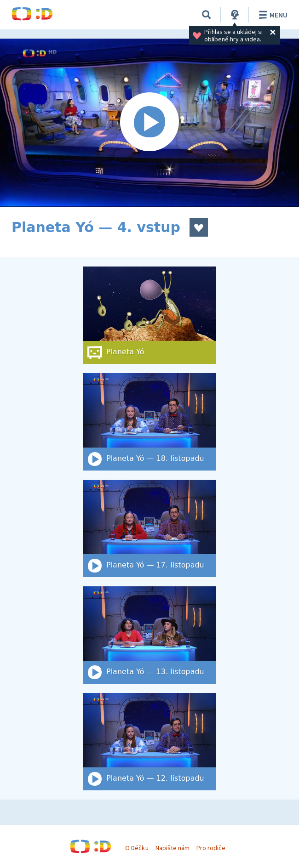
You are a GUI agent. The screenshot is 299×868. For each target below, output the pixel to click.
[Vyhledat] (207, 15)
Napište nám (172, 848)
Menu (272, 15)
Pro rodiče (211, 848)
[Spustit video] (149, 123)
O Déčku (137, 848)
